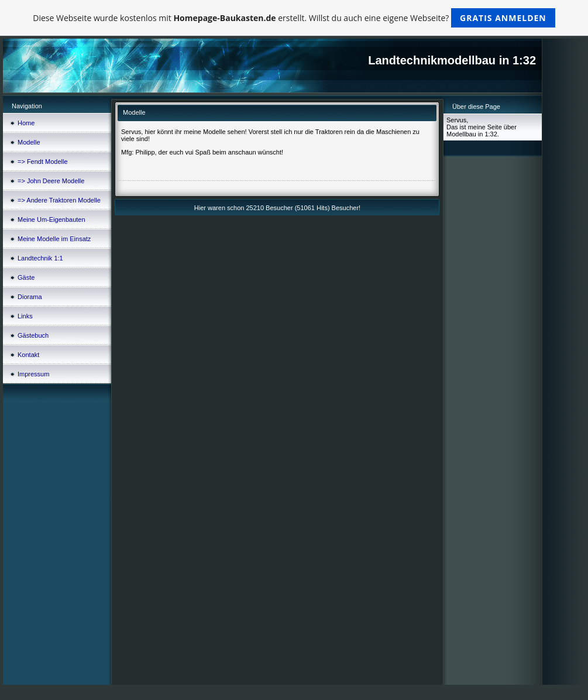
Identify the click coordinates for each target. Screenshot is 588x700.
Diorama (30, 297)
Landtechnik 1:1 (40, 258)
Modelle (29, 142)
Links (25, 316)
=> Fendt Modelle (43, 162)
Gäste (26, 277)
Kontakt (28, 355)
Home (26, 123)
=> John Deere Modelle (51, 181)
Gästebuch (33, 335)
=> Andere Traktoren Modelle (59, 200)
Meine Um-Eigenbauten (51, 219)
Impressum (33, 374)
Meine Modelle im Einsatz (54, 239)
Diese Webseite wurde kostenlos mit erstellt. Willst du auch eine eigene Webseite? (294, 18)
